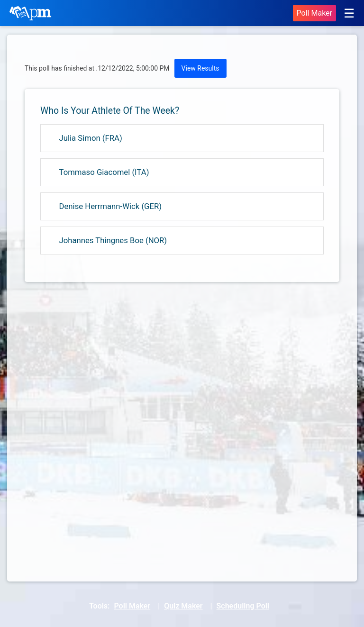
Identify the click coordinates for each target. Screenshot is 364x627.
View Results (200, 68)
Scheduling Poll (243, 606)
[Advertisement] (182, 365)
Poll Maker (314, 13)
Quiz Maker (183, 606)
